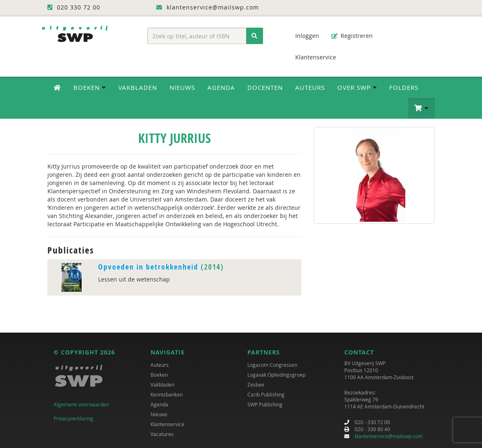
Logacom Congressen (272, 365)
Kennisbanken (167, 394)
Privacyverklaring (73, 418)
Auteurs (310, 87)
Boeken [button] (90, 87)
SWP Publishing (265, 404)
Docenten (265, 87)
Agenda (221, 87)
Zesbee (256, 385)
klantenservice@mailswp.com (389, 436)
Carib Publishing (266, 394)
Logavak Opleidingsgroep (276, 375)
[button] (422, 108)
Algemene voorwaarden (81, 404)
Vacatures (162, 434)
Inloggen (303, 36)
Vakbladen (138, 87)
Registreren (352, 36)
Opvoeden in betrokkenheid (148, 267)
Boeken (159, 375)
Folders (404, 87)
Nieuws (182, 87)
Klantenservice (312, 57)
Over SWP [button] (357, 87)
